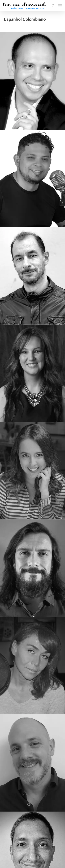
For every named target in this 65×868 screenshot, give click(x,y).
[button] (60, 6)
